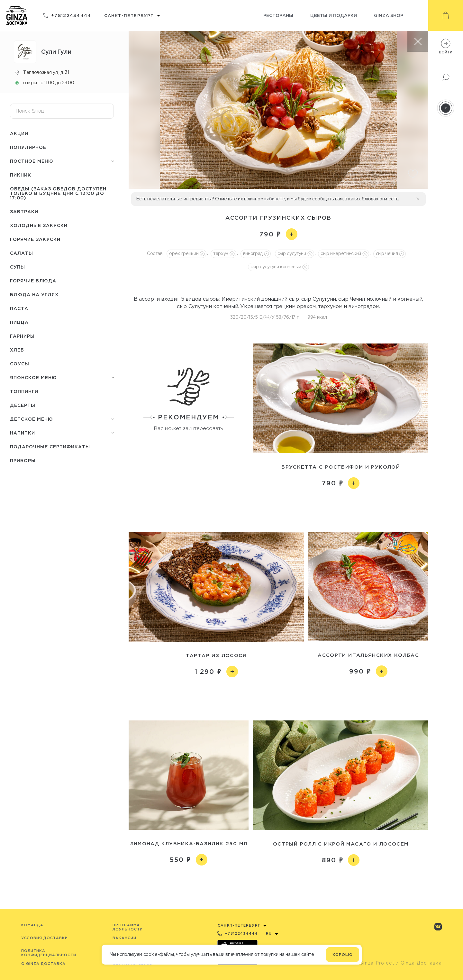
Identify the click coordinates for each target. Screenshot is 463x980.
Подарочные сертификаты (50, 447)
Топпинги (24, 391)
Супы (18, 267)
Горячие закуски (35, 239)
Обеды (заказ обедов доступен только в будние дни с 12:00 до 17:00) (58, 193)
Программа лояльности (128, 927)
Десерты (23, 405)
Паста (19, 308)
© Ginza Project (374, 963)
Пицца (19, 322)
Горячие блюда (33, 281)
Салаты (22, 253)
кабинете (275, 199)
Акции (19, 133)
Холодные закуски (39, 225)
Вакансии (124, 938)
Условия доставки (45, 938)
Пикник (21, 175)
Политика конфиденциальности (49, 953)
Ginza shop (389, 15)
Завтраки (24, 211)
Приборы (23, 460)
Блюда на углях (34, 294)
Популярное (28, 147)
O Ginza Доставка (43, 964)
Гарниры (22, 336)
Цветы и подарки (334, 15)
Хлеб (17, 350)
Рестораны (278, 15)
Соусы (20, 364)
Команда (32, 925)
